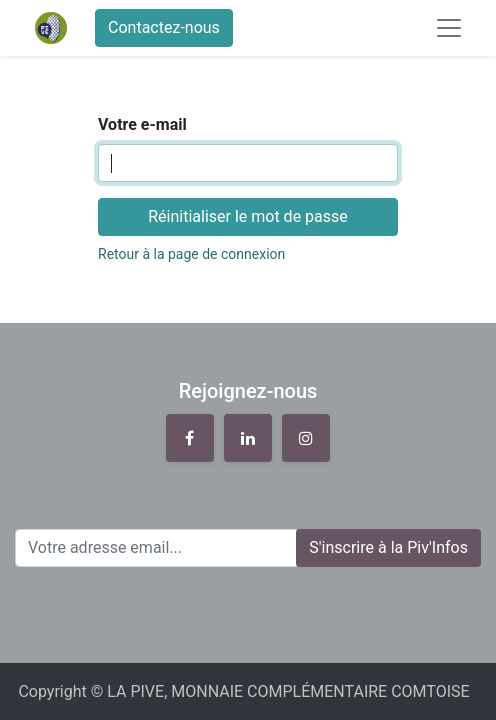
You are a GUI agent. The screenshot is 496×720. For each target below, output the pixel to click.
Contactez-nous (164, 27)
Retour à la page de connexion (191, 254)
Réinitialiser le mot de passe (248, 216)
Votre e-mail (142, 124)
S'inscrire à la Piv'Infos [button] (388, 547)
